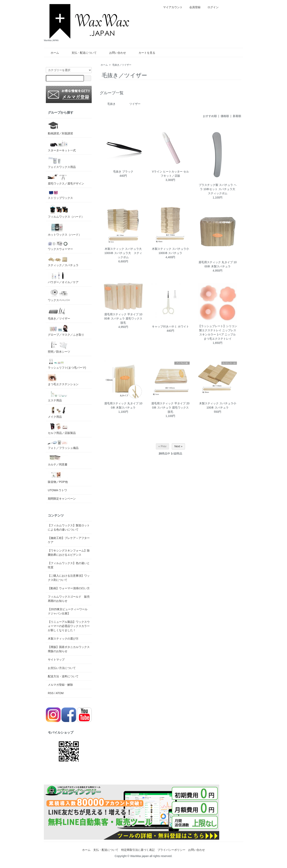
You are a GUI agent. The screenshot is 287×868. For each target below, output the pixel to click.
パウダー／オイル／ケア (63, 278)
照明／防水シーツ (59, 347)
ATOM (60, 693)
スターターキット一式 (62, 146)
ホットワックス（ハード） (65, 230)
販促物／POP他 (58, 477)
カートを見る (144, 53)
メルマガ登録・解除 (60, 685)
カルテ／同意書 (58, 460)
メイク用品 (58, 413)
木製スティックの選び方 (63, 639)
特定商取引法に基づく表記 (138, 850)
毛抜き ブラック (123, 172)
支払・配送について (81, 53)
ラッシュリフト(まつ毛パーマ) (67, 364)
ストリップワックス (60, 195)
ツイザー (135, 104)
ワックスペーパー (59, 295)
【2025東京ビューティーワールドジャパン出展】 (68, 611)
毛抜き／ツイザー (122, 65)
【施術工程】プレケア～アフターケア (69, 540)
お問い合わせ (115, 53)
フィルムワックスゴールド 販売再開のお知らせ (69, 599)
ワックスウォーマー (60, 246)
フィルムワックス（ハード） (66, 211)
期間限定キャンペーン (62, 499)
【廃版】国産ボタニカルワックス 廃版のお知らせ (69, 649)
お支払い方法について (62, 668)
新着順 (237, 116)
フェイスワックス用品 (62, 163)
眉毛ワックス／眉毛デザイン (66, 179)
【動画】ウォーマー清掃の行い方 (69, 588)
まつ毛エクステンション (63, 380)
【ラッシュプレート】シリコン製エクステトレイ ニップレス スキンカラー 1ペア (218, 330)
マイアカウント (171, 7)
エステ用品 (58, 396)
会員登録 (193, 7)
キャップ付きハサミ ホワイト (170, 326)
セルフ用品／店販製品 (62, 429)
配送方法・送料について (63, 676)
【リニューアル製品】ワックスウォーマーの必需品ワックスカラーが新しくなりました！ (69, 626)
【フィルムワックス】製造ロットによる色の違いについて (69, 527)
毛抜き (111, 104)
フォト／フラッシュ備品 (63, 444)
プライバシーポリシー (171, 850)
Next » (178, 446)
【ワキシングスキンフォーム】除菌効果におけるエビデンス (69, 553)
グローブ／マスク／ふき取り (66, 331)
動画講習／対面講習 (60, 128)
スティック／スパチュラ (63, 261)
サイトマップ (56, 660)
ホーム (52, 53)
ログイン (211, 7)
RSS (51, 693)
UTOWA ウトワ (57, 490)
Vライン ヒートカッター (167, 172)
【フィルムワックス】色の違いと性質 (69, 565)
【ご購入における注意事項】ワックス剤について (69, 578)
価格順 (225, 116)
